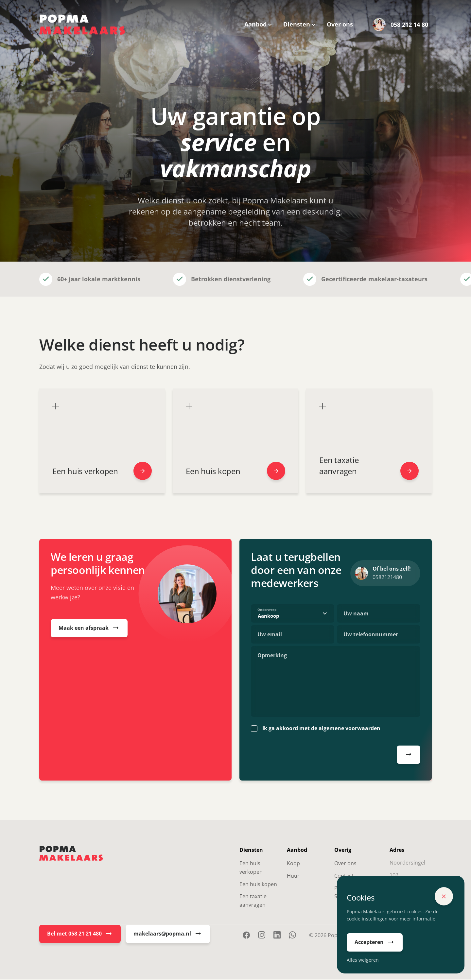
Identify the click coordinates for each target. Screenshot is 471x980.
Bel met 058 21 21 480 (80, 935)
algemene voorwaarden (349, 730)
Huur (293, 877)
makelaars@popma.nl (168, 935)
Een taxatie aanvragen (253, 902)
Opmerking (272, 657)
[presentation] (301, 757)
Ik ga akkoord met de (321, 730)
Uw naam (356, 615)
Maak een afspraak (89, 629)
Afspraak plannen (409, 756)
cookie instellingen (367, 919)
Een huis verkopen (251, 869)
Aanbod (255, 24)
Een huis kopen (258, 885)
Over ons (340, 24)
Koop (293, 865)
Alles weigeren (363, 960)
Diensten (297, 24)
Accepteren (375, 942)
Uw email (270, 636)
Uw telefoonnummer (371, 636)
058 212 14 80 (400, 25)
